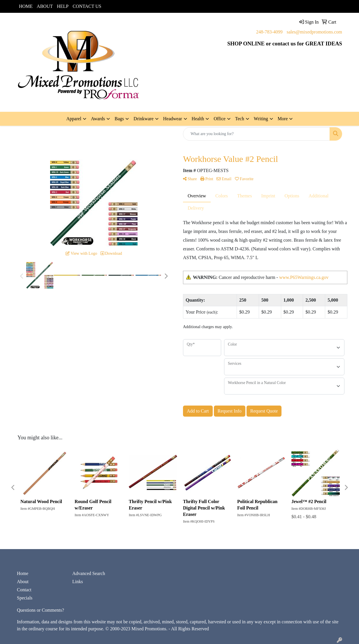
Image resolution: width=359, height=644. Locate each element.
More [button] (283, 119)
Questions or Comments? (41, 610)
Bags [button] (119, 119)
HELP (63, 6)
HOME (26, 6)
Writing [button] (261, 119)
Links (78, 582)
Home (23, 573)
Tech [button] (240, 119)
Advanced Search (89, 573)
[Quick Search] (256, 134)
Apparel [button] (74, 119)
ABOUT (45, 6)
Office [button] (220, 119)
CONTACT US (87, 6)
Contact (24, 590)
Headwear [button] (173, 119)
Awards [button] (98, 119)
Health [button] (198, 119)
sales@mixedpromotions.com (314, 32)
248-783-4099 (269, 32)
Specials (25, 598)
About (23, 582)
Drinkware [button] (143, 119)
